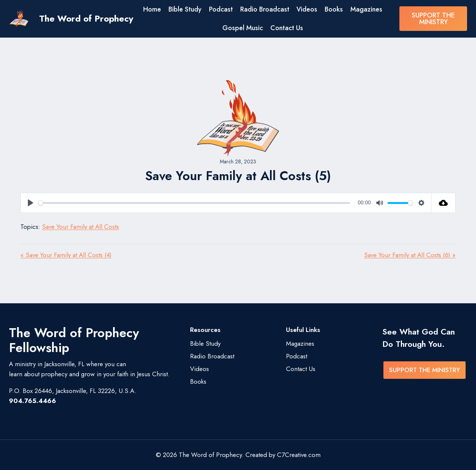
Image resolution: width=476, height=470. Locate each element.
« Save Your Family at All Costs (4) (66, 255)
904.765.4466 (33, 401)
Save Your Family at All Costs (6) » (410, 255)
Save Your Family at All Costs (81, 227)
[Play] (30, 203)
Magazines (366, 9)
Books (334, 9)
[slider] (194, 203)
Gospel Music (243, 28)
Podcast (221, 9)
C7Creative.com (299, 455)
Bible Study (185, 9)
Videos (307, 9)
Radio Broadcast (265, 9)
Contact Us (287, 28)
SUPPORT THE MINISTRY (433, 19)
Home (152, 9)
